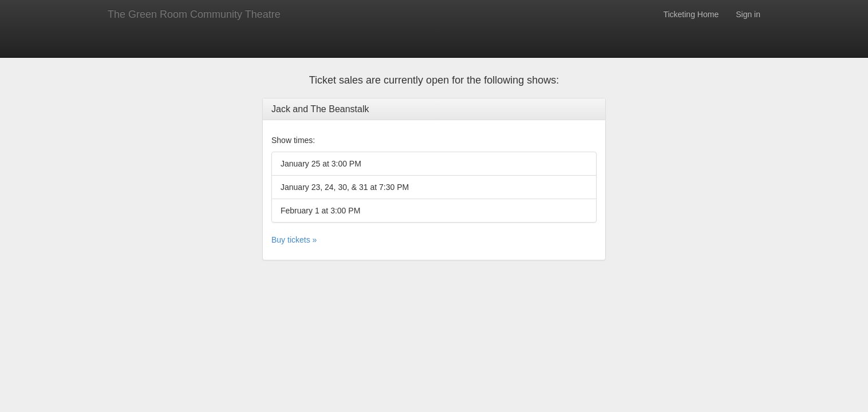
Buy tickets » (294, 240)
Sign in (748, 14)
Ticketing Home (691, 14)
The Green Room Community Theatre (194, 14)
